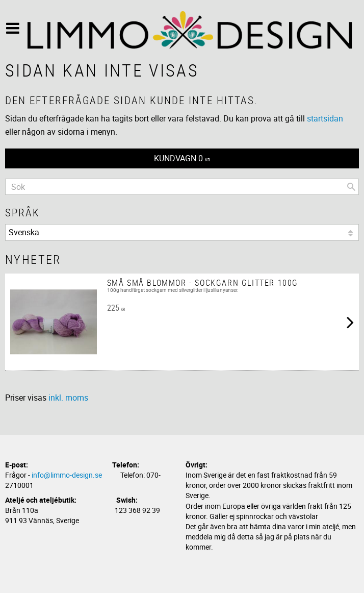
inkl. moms (68, 398)
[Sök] (351, 187)
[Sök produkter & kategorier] (182, 187)
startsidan (325, 118)
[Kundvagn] (182, 158)
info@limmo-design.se (67, 475)
